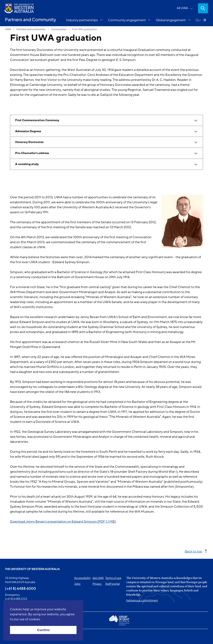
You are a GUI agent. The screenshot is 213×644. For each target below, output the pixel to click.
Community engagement (127, 20)
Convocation (59, 29)
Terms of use (113, 578)
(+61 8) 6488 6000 (20, 588)
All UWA (182, 8)
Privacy (97, 584)
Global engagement (171, 20)
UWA (8, 29)
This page (11, 637)
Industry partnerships (82, 20)
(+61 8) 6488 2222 (16, 599)
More (205, 20)
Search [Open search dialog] (203, 8)
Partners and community (31, 29)
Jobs (77, 584)
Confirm (43, 630)
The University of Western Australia (32, 569)
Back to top (193, 551)
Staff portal (112, 584)
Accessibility (82, 578)
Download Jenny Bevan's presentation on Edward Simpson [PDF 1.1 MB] (63, 522)
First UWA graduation (85, 29)
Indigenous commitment (142, 600)
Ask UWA (98, 578)
